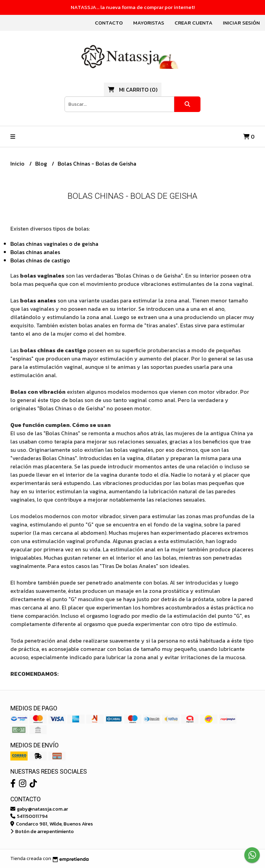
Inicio (18, 164)
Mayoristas (149, 23)
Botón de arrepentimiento (42, 831)
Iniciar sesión (241, 23)
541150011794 (29, 816)
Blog (42, 164)
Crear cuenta (194, 23)
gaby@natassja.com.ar (39, 809)
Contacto (109, 23)
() (133, 90)
